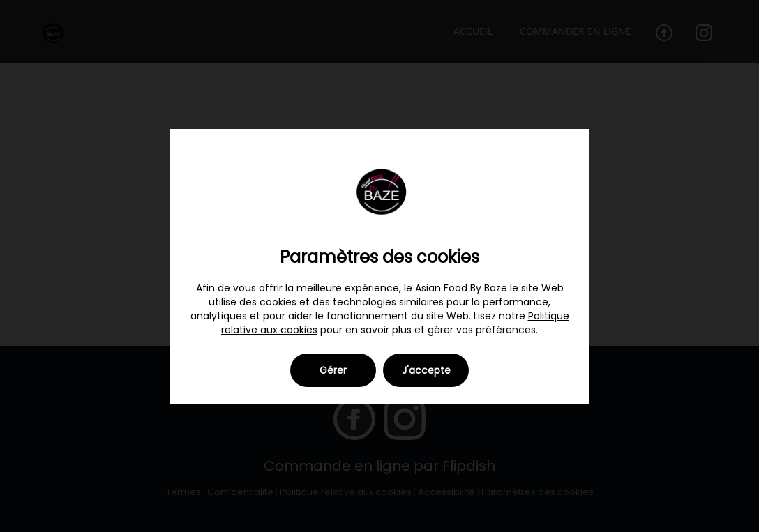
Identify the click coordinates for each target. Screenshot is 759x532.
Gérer (333, 370)
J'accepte (426, 370)
